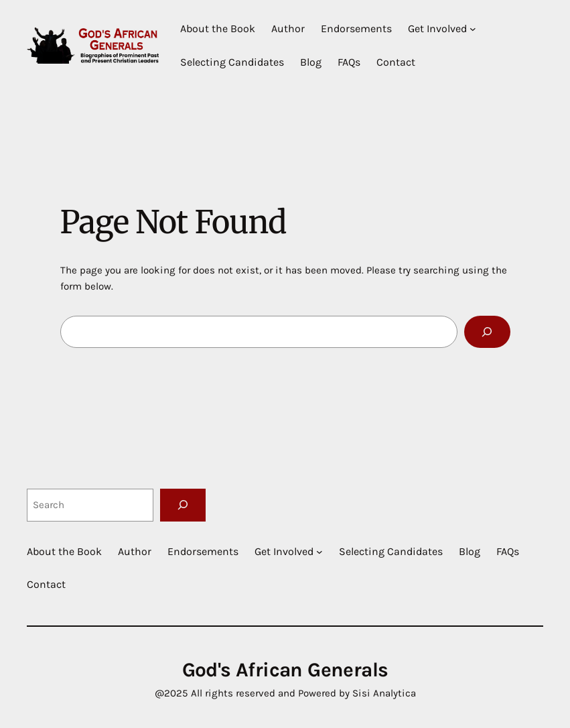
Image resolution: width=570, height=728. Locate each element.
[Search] (487, 332)
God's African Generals (285, 670)
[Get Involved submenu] (473, 29)
